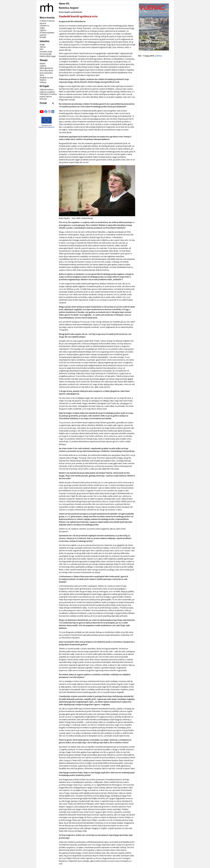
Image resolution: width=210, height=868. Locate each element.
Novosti (43, 23)
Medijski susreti (46, 78)
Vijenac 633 (64, 4)
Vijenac (43, 47)
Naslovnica (64, 8)
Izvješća (43, 66)
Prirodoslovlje (46, 54)
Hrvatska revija (46, 51)
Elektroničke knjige (48, 56)
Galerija (43, 82)
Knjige (42, 44)
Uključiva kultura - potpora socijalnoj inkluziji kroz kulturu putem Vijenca (48, 93)
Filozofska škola (46, 70)
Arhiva (159, 56)
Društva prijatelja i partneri (47, 34)
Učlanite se (44, 25)
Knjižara (43, 80)
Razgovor (74, 8)
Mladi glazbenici (46, 68)
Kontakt (43, 37)
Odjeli (42, 28)
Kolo (42, 49)
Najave (43, 63)
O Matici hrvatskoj (47, 21)
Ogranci (43, 30)
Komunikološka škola (46, 74)
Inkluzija (43, 99)
